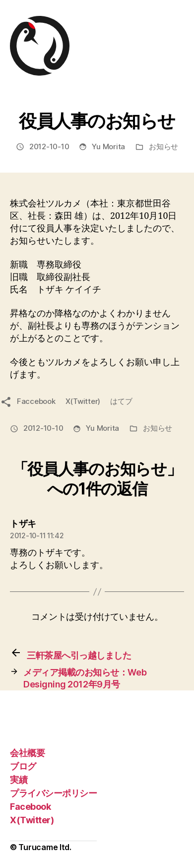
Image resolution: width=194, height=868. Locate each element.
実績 (19, 780)
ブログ (23, 766)
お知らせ (163, 146)
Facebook (30, 807)
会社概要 (27, 753)
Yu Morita (108, 146)
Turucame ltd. (45, 847)
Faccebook (36, 401)
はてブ (121, 401)
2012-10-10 (49, 146)
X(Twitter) (83, 401)
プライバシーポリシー (53, 793)
